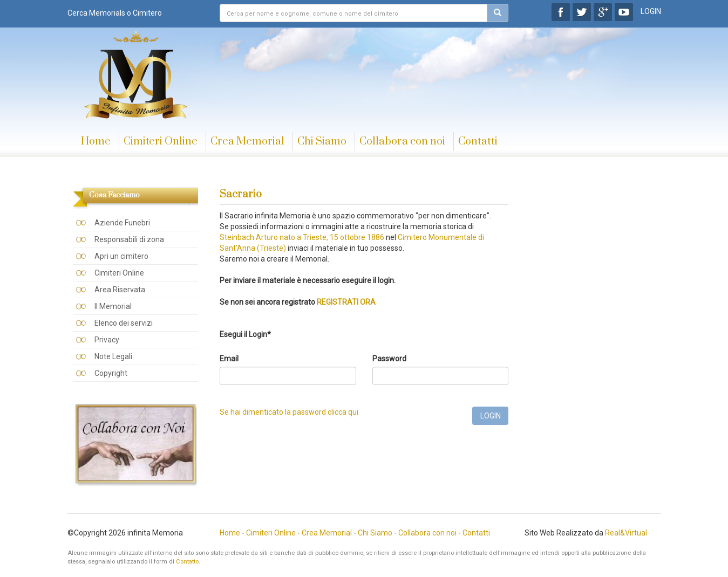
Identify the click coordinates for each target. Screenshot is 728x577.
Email (229, 359)
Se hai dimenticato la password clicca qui (289, 412)
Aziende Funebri (122, 223)
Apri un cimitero (121, 256)
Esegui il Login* (245, 334)
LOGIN (651, 11)
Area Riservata (120, 290)
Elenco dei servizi (124, 323)
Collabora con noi (402, 142)
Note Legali (113, 356)
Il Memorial (113, 306)
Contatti (478, 142)
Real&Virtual (626, 533)
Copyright (111, 373)
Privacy (107, 340)
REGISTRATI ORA (346, 302)
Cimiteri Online (161, 142)
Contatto (187, 562)
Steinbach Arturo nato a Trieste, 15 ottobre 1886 (303, 237)
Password (389, 359)
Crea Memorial (247, 142)
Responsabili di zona (129, 239)
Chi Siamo (322, 142)
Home (96, 142)
